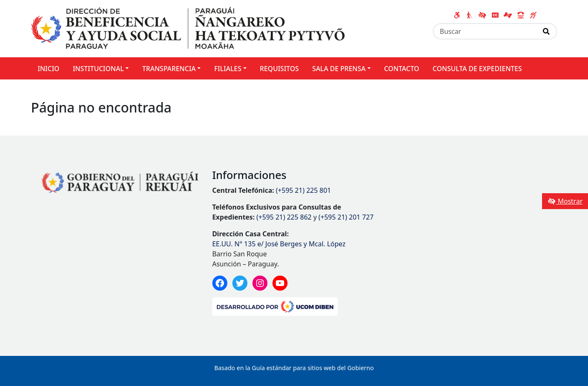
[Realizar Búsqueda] (546, 31)
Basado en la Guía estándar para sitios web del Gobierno (294, 368)
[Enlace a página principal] (188, 28)
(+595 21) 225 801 (303, 190)
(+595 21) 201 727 (346, 217)
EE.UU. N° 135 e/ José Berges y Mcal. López (279, 244)
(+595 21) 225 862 (284, 217)
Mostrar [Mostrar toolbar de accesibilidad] (565, 201)
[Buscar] (485, 31)
